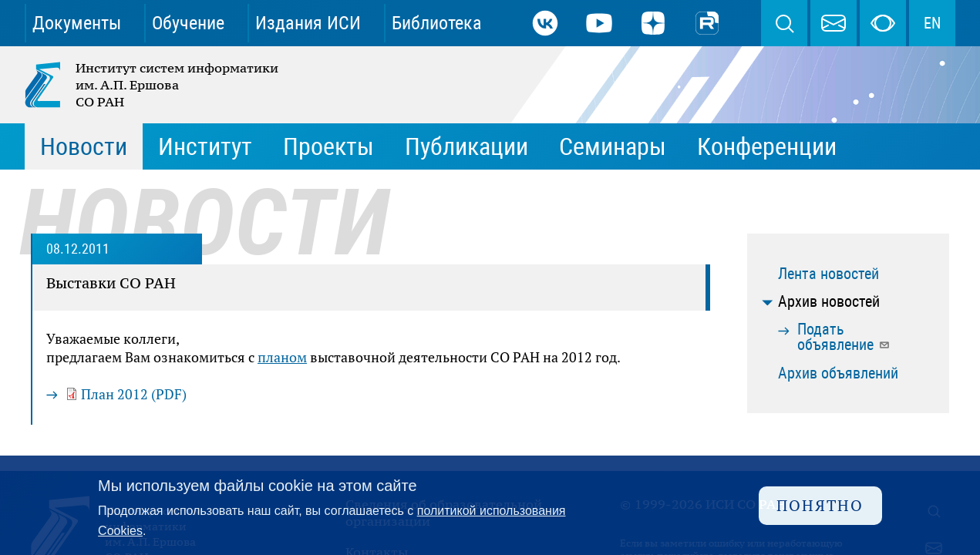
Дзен (653, 23)
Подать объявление (844, 337)
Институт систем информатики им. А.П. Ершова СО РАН (153, 85)
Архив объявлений (838, 373)
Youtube (599, 23)
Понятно (820, 505)
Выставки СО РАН (111, 283)
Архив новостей (829, 301)
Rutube (707, 23)
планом (282, 357)
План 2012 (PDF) (134, 394)
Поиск (784, 23)
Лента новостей (828, 274)
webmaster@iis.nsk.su (834, 23)
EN (932, 23)
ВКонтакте (545, 23)
